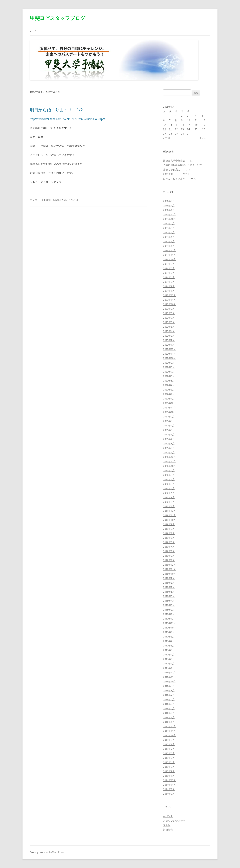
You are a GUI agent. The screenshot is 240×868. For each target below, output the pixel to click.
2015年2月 (169, 771)
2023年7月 (169, 318)
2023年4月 (169, 331)
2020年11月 (169, 461)
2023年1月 (169, 345)
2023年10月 (169, 304)
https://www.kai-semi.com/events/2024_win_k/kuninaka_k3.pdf (68, 119)
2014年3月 (169, 789)
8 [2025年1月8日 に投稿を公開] (176, 120)
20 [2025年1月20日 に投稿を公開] (164, 129)
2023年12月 (169, 295)
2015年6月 (169, 753)
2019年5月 (169, 542)
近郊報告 (168, 830)
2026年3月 (169, 201)
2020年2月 (169, 502)
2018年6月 (169, 592)
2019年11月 (169, 515)
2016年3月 (169, 713)
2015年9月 (169, 740)
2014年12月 (169, 780)
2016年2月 (169, 717)
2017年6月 (169, 646)
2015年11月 (169, 731)
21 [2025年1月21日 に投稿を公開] (170, 129)
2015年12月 (169, 726)
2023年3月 (169, 336)
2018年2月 (169, 610)
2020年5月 (169, 488)
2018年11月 (169, 569)
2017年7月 (169, 641)
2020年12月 (169, 457)
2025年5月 (169, 232)
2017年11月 (169, 623)
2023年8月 (169, 313)
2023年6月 (169, 322)
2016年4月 (169, 708)
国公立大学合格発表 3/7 (178, 161)
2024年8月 (169, 264)
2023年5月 (169, 327)
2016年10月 (169, 681)
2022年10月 (169, 358)
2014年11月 (169, 785)
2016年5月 (169, 704)
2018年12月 (169, 565)
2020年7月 (169, 479)
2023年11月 (169, 300)
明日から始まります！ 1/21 (58, 110)
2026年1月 (169, 210)
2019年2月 (169, 556)
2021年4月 (169, 439)
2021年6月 (169, 430)
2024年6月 (169, 268)
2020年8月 (169, 475)
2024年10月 (169, 259)
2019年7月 (169, 533)
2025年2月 (169, 241)
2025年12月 (169, 214)
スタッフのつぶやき (174, 821)
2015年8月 (169, 744)
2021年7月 (169, 425)
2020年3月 (169, 497)
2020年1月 (169, 506)
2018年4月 (169, 601)
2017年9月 (169, 632)
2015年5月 (169, 758)
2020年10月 (169, 466)
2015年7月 (169, 749)
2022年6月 (169, 376)
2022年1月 (169, 399)
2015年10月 (169, 735)
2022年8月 (169, 367)
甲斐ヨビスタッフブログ (58, 18)
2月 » (203, 138)
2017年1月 (169, 668)
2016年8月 (169, 690)
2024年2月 (169, 286)
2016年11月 (169, 677)
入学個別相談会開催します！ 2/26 (183, 165)
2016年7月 (169, 695)
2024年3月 (169, 282)
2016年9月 (169, 686)
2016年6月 (169, 699)
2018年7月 (169, 587)
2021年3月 (169, 443)
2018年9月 (169, 578)
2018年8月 (169, 583)
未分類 (47, 200)
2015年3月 (169, 767)
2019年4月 (169, 547)
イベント (168, 816)
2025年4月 (169, 237)
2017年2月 (169, 663)
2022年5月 (169, 381)
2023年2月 (169, 340)
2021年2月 (169, 448)
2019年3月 (169, 551)
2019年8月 (169, 529)
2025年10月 (169, 219)
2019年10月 (169, 520)
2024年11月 (169, 255)
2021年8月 (169, 421)
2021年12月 (169, 403)
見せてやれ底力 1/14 (177, 170)
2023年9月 (169, 309)
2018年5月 (169, 596)
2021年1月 (169, 452)
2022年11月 (169, 354)
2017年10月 (169, 628)
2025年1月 (169, 246)
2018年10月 (169, 574)
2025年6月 (169, 228)
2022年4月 (169, 385)
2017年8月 (169, 637)
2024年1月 (169, 291)
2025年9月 (169, 223)
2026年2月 (169, 205)
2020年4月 (169, 493)
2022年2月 (169, 394)
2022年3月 (169, 390)
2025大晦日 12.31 (176, 174)
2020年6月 (169, 484)
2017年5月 (169, 650)
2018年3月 (169, 605)
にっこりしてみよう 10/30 (180, 179)
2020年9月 (169, 470)
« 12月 (167, 138)
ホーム (33, 31)
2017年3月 (169, 659)
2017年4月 (169, 655)
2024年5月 (169, 273)
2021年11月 (169, 408)
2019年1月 (169, 560)
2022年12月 (169, 349)
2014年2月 (169, 794)
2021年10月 (169, 412)
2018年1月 (169, 614)
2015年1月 (169, 776)
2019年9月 (169, 524)
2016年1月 (169, 722)
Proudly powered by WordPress (47, 852)
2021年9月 (169, 417)
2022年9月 (169, 363)
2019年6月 (169, 538)
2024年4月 (169, 277)
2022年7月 (169, 372)
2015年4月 (169, 762)
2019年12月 (169, 511)
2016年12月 (169, 672)
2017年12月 (169, 619)
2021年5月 (169, 434)
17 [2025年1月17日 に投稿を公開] (188, 125)
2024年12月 (169, 250)
